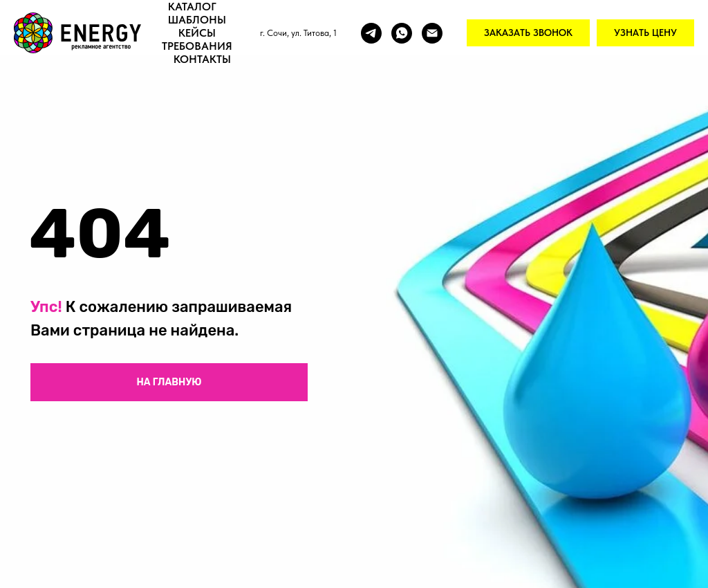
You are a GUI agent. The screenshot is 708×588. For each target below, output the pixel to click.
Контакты (202, 59)
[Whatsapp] (402, 33)
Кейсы (197, 33)
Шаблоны (197, 20)
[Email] (432, 33)
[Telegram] (371, 33)
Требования (197, 46)
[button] (528, 33)
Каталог (192, 7)
